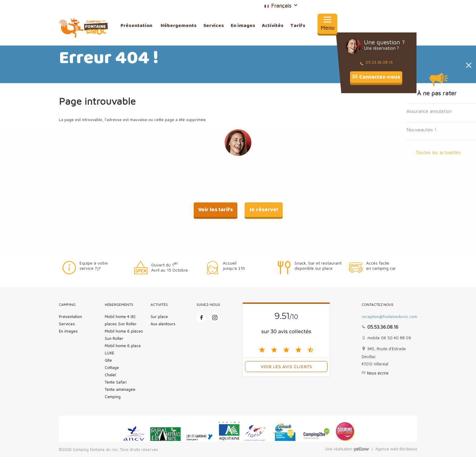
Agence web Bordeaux (396, 449)
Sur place (159, 317)
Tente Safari (116, 382)
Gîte (108, 360)
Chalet (110, 375)
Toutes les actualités (438, 152)
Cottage (112, 367)
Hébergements (179, 26)
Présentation (136, 26)
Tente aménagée (120, 389)
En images (243, 26)
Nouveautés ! (421, 130)
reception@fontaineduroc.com (389, 317)
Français (272, 6)
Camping (113, 397)
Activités (273, 26)
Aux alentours (163, 324)
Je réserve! (264, 210)
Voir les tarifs (216, 210)
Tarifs (298, 26)
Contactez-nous (380, 77)
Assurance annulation (429, 111)
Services (214, 26)
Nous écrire (378, 373)
